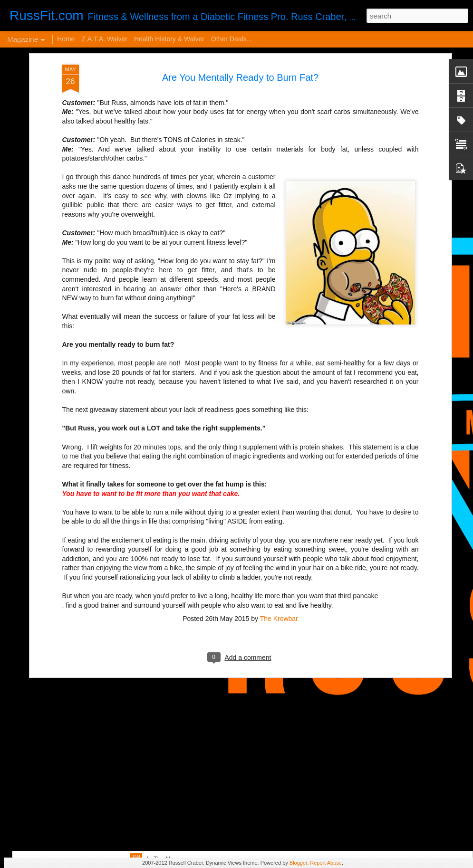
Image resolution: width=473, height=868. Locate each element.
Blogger (298, 863)
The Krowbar (279, 530)
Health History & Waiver (169, 39)
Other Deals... (232, 39)
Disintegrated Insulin (181, 749)
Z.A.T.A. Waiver (104, 39)
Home (66, 39)
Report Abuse (326, 863)
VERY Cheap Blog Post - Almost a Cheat (109, 708)
